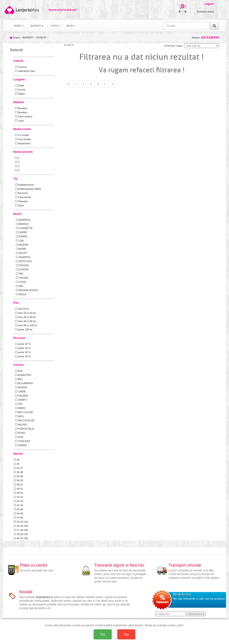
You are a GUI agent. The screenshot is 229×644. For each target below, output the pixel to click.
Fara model (22, 139)
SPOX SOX (23, 261)
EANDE (21, 236)
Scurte (20, 90)
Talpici (19, 94)
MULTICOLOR (24, 420)
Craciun (20, 67)
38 (17, 460)
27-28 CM (21, 530)
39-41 (18, 489)
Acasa (15, 37)
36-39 (18, 480)
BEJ (18, 379)
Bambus (21, 108)
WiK (19, 286)
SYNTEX (21, 270)
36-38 (18, 476)
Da (103, 634)
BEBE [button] (71, 26)
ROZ (19, 437)
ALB (18, 371)
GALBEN (21, 396)
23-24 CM (21, 522)
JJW (19, 241)
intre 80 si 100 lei (25, 325)
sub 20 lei (21, 309)
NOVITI (20, 253)
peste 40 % (22, 356)
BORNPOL (22, 220)
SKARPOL (22, 257)
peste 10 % (22, 344)
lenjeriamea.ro (45, 597)
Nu (126, 634)
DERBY (21, 232)
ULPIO (20, 282)
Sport (19, 205)
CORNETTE (23, 228)
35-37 (18, 468)
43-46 (18, 509)
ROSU (20, 433)
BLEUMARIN (23, 383)
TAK (19, 274)
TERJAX (21, 278)
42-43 (18, 501)
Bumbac (21, 112)
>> (113, 84)
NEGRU (20, 425)
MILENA (21, 245)
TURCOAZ (22, 441)
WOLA (20, 294)
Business (21, 193)
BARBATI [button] (37, 26)
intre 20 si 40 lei (25, 313)
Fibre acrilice (23, 116)
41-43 (18, 497)
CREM (20, 392)
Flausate (21, 201)
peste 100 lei (23, 329)
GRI (18, 404)
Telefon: (205, 38)
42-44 (18, 505)
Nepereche (22, 143)
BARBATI (28, 37)
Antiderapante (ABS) (27, 189)
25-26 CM (21, 526)
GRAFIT (21, 400)
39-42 (18, 493)
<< (68, 84)
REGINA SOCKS (26, 290)
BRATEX (21, 224)
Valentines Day (24, 71)
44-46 (18, 513)
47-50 (18, 518)
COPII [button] (55, 26)
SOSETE (41, 37)
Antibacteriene (24, 185)
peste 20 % (22, 348)
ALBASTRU (23, 375)
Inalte (19, 85)
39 (17, 464)
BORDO (21, 387)
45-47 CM (21, 538)
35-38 (18, 472)
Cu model (21, 135)
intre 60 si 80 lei (25, 321)
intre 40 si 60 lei (25, 317)
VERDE (20, 445)
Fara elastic (22, 197)
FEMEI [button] (19, 26)
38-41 (18, 485)
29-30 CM (21, 534)
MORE (20, 249)
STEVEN (21, 265)
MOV (19, 416)
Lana (19, 121)
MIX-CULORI (23, 412)
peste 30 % (22, 352)
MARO (20, 408)
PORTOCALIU (24, 429)
